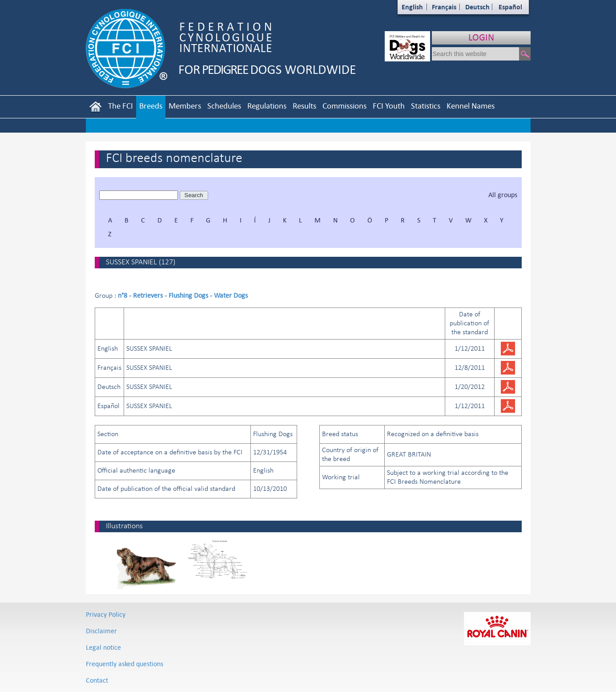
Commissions (344, 106)
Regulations (267, 106)
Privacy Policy (106, 614)
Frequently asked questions (125, 664)
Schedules (224, 106)
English (412, 7)
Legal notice (103, 647)
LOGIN (481, 37)
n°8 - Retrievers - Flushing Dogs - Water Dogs (183, 295)
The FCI (121, 106)
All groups (503, 195)
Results (304, 106)
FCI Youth (389, 106)
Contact (97, 680)
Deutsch (477, 7)
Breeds (151, 106)
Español (510, 7)
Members (185, 106)
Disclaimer (101, 631)
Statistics (426, 106)
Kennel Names (471, 106)
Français (444, 7)
